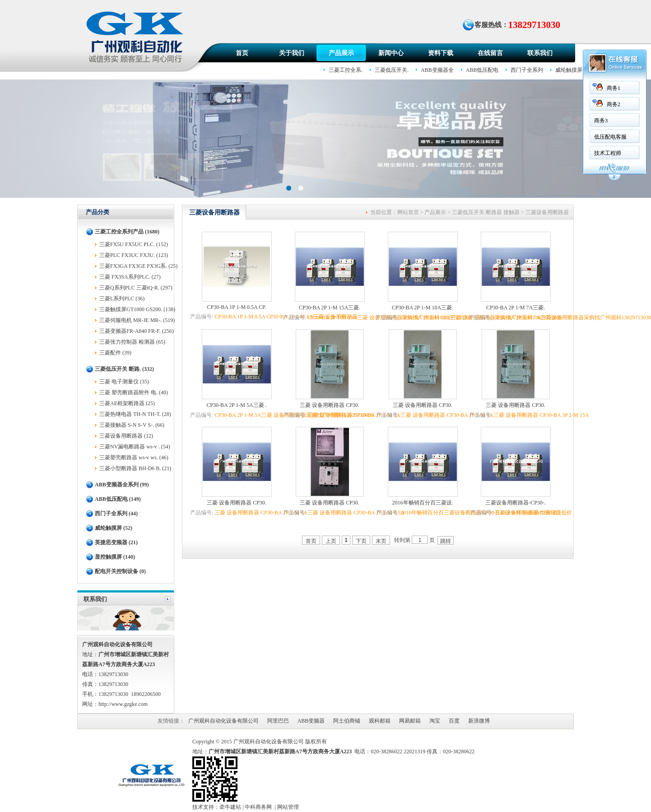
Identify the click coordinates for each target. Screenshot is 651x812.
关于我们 (292, 53)
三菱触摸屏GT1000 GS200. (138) (137, 309)
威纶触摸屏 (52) (114, 528)
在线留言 (490, 53)
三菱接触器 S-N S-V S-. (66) (132, 425)
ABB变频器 (311, 721)
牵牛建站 (230, 807)
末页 (381, 541)
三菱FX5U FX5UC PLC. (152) (134, 244)
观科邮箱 (380, 721)
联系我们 (540, 53)
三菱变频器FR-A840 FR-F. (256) (137, 331)
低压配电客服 (609, 137)
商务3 (600, 121)
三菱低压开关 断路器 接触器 (486, 212)
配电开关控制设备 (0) (120, 571)
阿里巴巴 (278, 721)
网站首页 (408, 212)
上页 (331, 541)
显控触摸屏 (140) (115, 557)
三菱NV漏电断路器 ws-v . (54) (135, 447)
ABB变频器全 (437, 70)
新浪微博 (479, 721)
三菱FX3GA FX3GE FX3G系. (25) (138, 266)
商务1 (613, 88)
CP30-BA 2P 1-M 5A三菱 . (236, 405)
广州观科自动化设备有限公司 (223, 721)
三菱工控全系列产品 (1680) (127, 232)
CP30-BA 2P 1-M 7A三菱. (516, 308)
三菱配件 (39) (115, 353)
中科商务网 (258, 807)
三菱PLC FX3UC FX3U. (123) (134, 255)
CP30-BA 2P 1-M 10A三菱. (423, 308)
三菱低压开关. (392, 70)
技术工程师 (607, 153)
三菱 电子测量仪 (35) (124, 382)
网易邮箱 (410, 721)
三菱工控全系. (346, 70)
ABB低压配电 (482, 70)
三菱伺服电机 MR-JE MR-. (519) (137, 320)
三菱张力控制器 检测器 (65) (132, 342)
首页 (242, 53)
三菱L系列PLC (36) (122, 299)
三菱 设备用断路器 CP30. (330, 405)
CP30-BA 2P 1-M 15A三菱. (330, 308)
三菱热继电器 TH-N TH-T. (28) (135, 414)
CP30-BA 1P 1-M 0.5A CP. (237, 307)
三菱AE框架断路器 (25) (127, 403)
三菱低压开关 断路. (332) (124, 369)
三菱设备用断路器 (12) (126, 436)
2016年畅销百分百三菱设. (423, 503)
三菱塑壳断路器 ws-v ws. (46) (134, 457)
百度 (454, 721)
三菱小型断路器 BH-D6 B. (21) (135, 468)
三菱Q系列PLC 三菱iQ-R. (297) (136, 288)
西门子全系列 (527, 70)
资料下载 (441, 53)
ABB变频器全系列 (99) (122, 485)
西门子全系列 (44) (116, 513)
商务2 (613, 104)
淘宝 (435, 721)
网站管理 (288, 807)
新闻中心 (391, 53)
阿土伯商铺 (347, 721)
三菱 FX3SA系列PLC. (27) (130, 277)
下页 (361, 541)
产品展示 (341, 53)
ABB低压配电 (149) (118, 499)
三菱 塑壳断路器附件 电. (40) (134, 392)
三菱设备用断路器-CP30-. (516, 503)
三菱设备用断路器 (547, 212)
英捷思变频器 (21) (116, 542)
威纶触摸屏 (569, 70)
